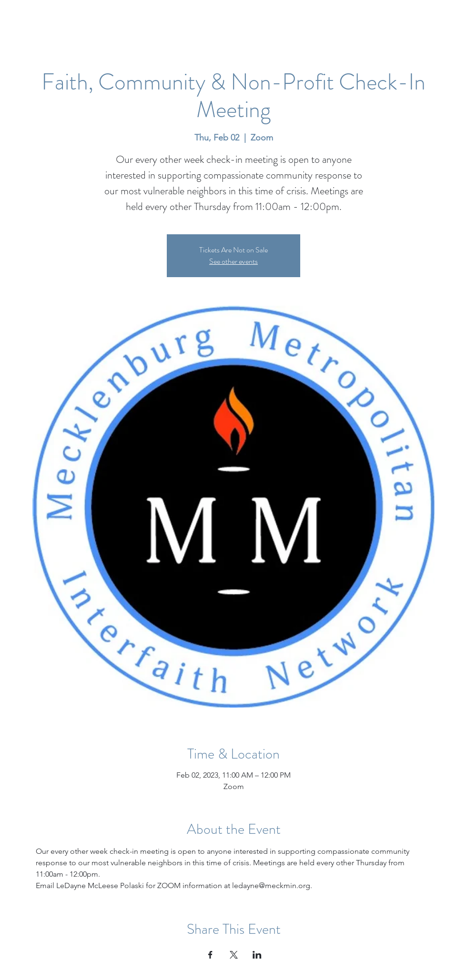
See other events (233, 261)
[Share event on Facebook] (210, 955)
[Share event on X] (234, 955)
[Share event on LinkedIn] (257, 955)
